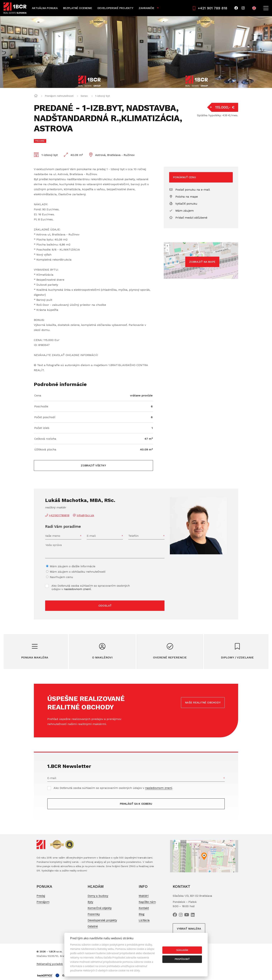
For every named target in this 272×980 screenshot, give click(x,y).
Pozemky (94, 914)
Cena (38, 395)
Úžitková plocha (45, 449)
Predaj (41, 896)
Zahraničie (146, 8)
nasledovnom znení (77, 589)
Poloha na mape (183, 197)
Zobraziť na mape (202, 262)
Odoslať (105, 606)
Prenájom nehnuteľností (59, 96)
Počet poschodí (45, 417)
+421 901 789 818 (210, 8)
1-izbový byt (102, 96)
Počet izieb (42, 428)
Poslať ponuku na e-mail (189, 190)
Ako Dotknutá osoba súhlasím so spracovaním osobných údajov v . (91, 587)
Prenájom (43, 902)
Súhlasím (182, 950)
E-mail (91, 536)
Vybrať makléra (189, 929)
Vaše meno (53, 536)
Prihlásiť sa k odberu (136, 804)
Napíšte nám (147, 902)
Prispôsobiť (182, 959)
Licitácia (144, 920)
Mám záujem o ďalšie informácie (73, 566)
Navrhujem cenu (61, 577)
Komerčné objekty (100, 908)
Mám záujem (181, 211)
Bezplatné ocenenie (78, 8)
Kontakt (144, 908)
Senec (84, 96)
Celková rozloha (45, 439)
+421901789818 (59, 515)
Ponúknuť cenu (184, 177)
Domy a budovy (98, 896)
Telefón (133, 536)
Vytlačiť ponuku (183, 204)
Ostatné (93, 926)
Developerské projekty (115, 8)
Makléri (144, 896)
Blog (142, 914)
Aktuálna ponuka (45, 8)
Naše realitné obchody (203, 703)
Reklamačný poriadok (50, 964)
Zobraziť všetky (93, 466)
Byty (90, 902)
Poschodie (41, 406)
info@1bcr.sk (85, 515)
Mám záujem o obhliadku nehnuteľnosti (78, 572)
